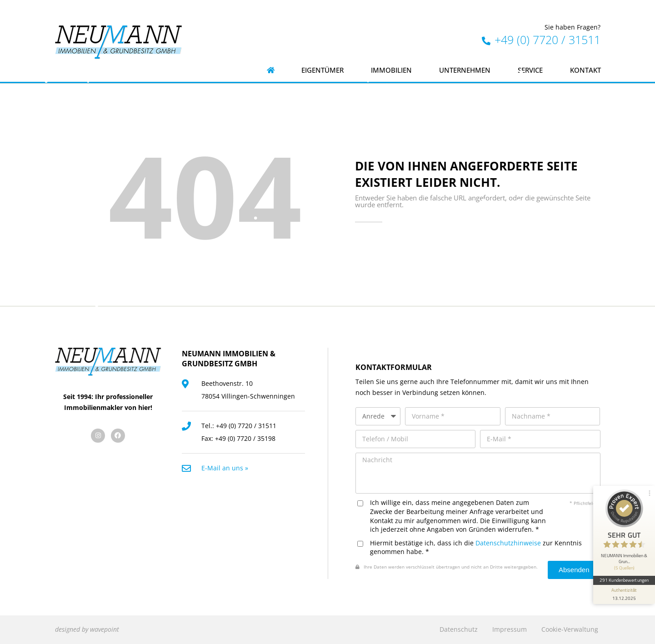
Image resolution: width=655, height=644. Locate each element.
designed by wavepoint (87, 629)
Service (530, 70)
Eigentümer (322, 70)
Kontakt (585, 70)
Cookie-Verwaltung (570, 629)
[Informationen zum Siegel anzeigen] (624, 594)
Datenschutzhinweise (508, 543)
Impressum (510, 629)
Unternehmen (465, 70)
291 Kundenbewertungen (624, 580)
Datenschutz (459, 629)
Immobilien (391, 70)
